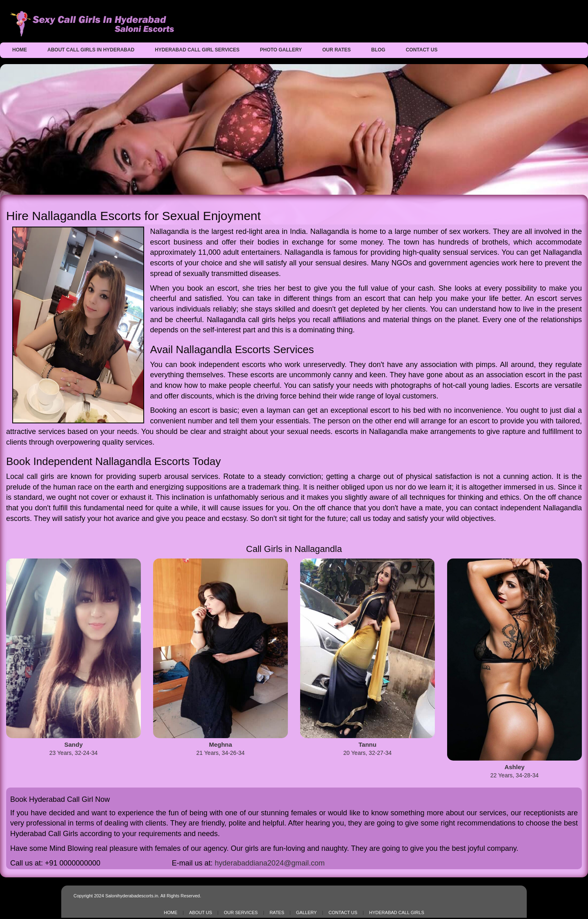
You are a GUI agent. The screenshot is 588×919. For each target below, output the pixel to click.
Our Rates (336, 50)
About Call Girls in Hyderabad (91, 50)
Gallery (306, 912)
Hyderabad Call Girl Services (197, 50)
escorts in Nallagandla (371, 432)
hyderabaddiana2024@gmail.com (270, 863)
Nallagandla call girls (241, 320)
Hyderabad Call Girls (397, 912)
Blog (378, 50)
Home (20, 50)
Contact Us (422, 50)
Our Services (241, 912)
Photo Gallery (281, 50)
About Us (200, 912)
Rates (277, 912)
